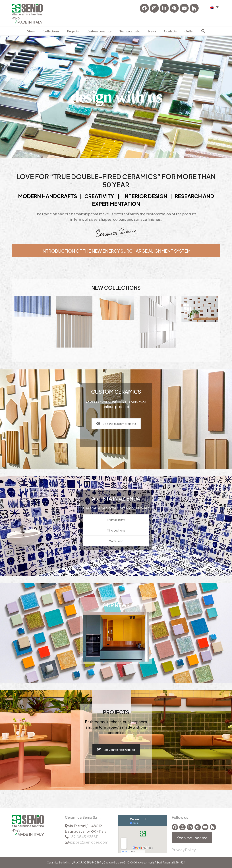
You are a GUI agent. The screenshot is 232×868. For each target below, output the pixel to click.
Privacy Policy (184, 850)
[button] (214, 7)
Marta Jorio (116, 541)
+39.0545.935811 (84, 837)
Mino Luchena (116, 530)
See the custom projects (116, 424)
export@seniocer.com (89, 842)
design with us (116, 97)
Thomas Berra (116, 520)
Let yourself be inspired (116, 750)
